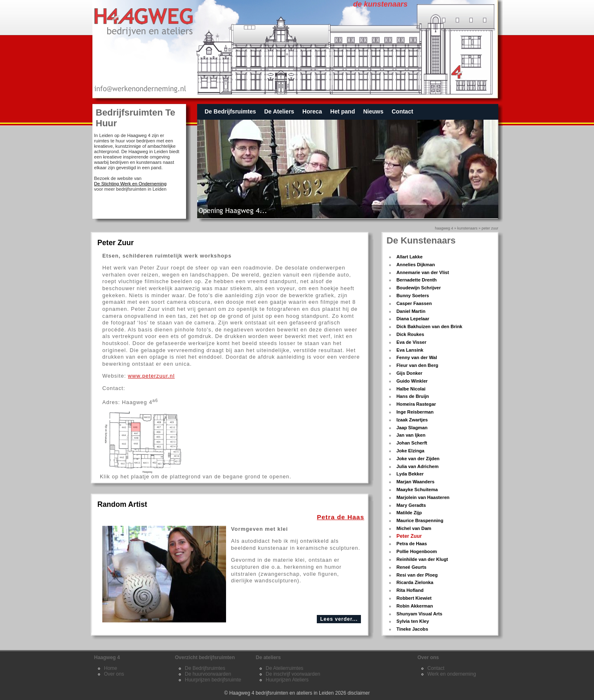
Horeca (312, 111)
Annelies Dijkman (416, 265)
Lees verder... (339, 619)
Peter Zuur (490, 228)
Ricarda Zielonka (415, 582)
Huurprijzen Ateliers (287, 680)
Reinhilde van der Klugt (422, 559)
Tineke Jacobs (412, 629)
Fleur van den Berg (417, 365)
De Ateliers (279, 111)
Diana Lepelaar (413, 319)
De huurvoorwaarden (208, 674)
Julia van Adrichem (417, 466)
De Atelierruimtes (284, 668)
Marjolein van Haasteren (423, 497)
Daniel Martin (411, 311)
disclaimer (359, 693)
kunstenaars (467, 228)
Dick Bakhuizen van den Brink (429, 326)
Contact (402, 111)
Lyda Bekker (410, 474)
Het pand (343, 111)
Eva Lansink (410, 350)
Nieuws (373, 111)
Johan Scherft (412, 443)
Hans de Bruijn (413, 396)
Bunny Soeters (413, 296)
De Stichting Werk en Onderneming (130, 184)
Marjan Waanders (415, 482)
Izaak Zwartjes (412, 420)
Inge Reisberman (415, 412)
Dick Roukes (410, 334)
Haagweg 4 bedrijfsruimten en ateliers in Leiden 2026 (288, 693)
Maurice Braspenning (420, 520)
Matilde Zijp (409, 513)
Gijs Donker (409, 373)
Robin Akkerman (415, 606)
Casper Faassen (414, 303)
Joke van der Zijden (418, 459)
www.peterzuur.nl (151, 376)
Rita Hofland (410, 590)
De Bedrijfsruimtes (230, 111)
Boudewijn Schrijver (419, 288)
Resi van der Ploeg (417, 575)
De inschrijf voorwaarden (293, 674)
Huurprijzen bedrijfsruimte (213, 680)
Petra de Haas (412, 544)
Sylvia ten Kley (413, 621)
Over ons (114, 674)
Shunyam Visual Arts (419, 614)
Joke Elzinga (410, 451)
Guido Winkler (412, 381)
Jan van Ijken (411, 435)
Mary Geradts (411, 505)
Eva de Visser (411, 342)
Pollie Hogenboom (417, 551)
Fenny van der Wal (417, 357)
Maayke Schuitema (417, 490)
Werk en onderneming (452, 674)
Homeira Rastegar (416, 404)
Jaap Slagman (412, 428)
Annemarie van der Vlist (423, 272)
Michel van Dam (414, 528)
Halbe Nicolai (411, 389)
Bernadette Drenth (417, 280)
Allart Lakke (409, 257)
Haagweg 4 (444, 228)
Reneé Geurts (411, 567)
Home (111, 668)
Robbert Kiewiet (414, 598)
